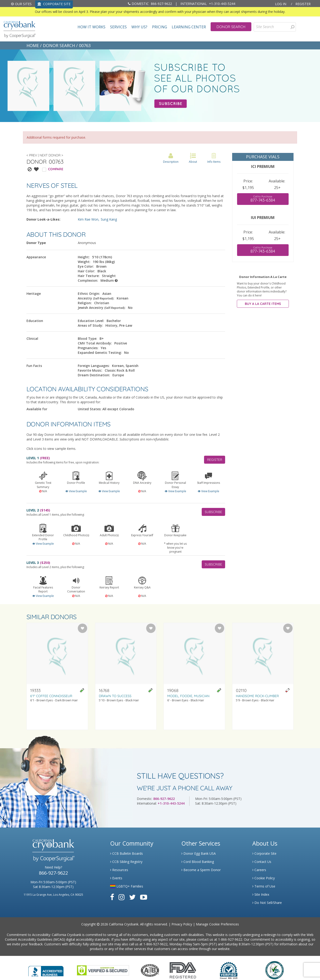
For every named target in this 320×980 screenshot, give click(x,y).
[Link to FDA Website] (183, 970)
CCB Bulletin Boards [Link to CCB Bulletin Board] (127, 853)
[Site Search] (275, 27)
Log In (281, 4)
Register (303, 4)
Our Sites (21, 4)
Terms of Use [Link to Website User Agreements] (264, 886)
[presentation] (292, 27)
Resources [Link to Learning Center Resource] (119, 870)
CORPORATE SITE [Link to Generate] (54, 4)
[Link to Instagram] (122, 897)
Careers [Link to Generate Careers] (259, 870)
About (193, 158)
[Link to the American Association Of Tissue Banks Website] (150, 970)
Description (171, 158)
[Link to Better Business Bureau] (46, 970)
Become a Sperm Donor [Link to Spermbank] (201, 870)
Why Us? (139, 27)
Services (118, 27)
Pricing (160, 27)
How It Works (91, 27)
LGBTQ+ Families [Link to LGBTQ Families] (127, 886)
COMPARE (56, 169)
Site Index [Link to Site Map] (261, 894)
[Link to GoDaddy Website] (103, 970)
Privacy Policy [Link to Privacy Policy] (182, 924)
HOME (33, 45)
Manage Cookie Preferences (217, 924)
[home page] (20, 29)
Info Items (214, 158)
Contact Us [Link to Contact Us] (262, 862)
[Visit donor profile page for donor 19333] (57, 676)
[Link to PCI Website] (274, 970)
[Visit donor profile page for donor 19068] (194, 676)
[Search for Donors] (292, 27)
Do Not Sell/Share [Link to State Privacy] (267, 903)
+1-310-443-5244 (208, 4)
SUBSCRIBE (213, 512)
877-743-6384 (263, 199)
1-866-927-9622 (230, 939)
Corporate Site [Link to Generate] (264, 853)
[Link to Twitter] (132, 897)
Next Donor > (51, 155)
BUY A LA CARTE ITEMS (263, 304)
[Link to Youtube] (144, 897)
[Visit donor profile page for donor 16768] (126, 676)
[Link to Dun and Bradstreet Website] (229, 970)
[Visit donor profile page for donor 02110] (263, 676)
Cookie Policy (264, 878)
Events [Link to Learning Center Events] (116, 878)
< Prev (32, 155)
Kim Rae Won (88, 219)
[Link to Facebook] (112, 897)
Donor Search (231, 27)
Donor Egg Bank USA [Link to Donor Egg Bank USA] (199, 853)
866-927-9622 (150, 4)
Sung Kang (109, 219)
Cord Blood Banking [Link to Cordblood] (198, 862)
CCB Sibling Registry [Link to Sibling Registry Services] (126, 862)
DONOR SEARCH (59, 45)
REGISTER (215, 460)
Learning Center (189, 27)
